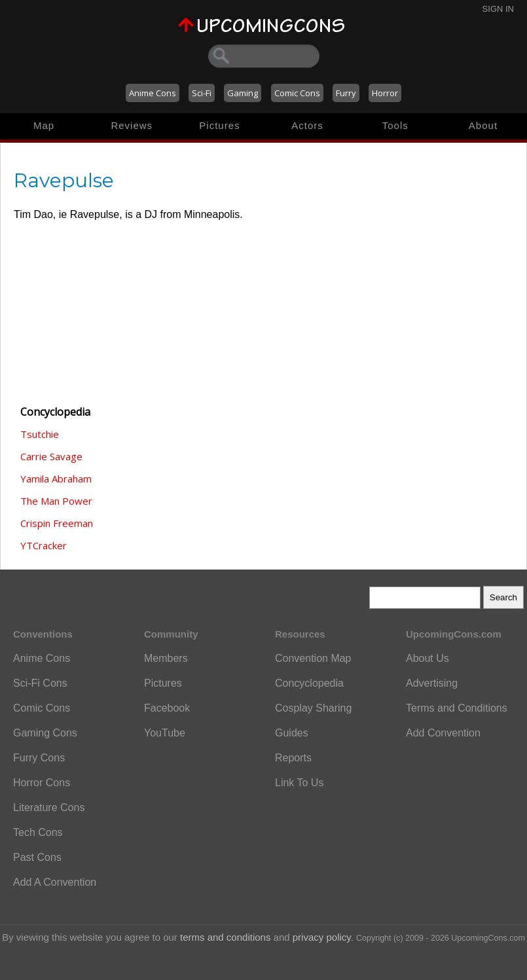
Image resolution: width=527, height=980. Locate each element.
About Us (427, 658)
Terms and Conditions (457, 708)
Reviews (132, 125)
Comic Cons (297, 93)
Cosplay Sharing (313, 708)
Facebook (167, 708)
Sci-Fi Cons (40, 683)
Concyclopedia (309, 683)
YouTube (165, 733)
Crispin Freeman (57, 523)
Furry (346, 93)
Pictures (219, 125)
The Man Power (56, 501)
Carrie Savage (51, 456)
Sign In (498, 9)
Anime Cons (153, 93)
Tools (395, 125)
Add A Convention (55, 882)
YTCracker (44, 545)
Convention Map (313, 658)
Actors (307, 125)
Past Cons (37, 857)
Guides (292, 733)
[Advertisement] (79, 321)
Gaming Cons (45, 733)
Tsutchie (40, 434)
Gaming (243, 93)
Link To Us (299, 783)
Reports (293, 758)
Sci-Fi (202, 93)
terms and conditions (225, 937)
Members (166, 658)
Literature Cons (49, 808)
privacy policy (322, 937)
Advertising (432, 683)
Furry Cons (39, 758)
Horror (385, 93)
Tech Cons (38, 832)
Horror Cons (42, 783)
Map (44, 125)
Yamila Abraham (56, 479)
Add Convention (443, 733)
